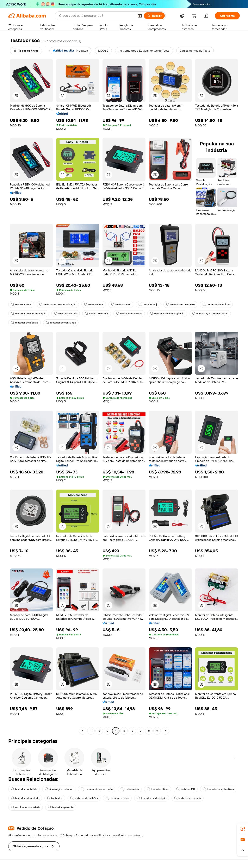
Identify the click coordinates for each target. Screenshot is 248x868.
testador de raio (66, 314)
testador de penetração (97, 789)
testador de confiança (61, 323)
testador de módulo (24, 323)
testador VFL (121, 304)
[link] (243, 829)
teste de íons (94, 304)
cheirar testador (97, 314)
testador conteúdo (24, 789)
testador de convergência (167, 314)
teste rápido (130, 789)
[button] (140, 16)
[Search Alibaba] (97, 16)
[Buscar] (154, 16)
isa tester (55, 798)
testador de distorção (152, 798)
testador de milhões (84, 798)
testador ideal (21, 304)
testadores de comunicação (58, 304)
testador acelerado (188, 798)
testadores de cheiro (180, 304)
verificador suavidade (26, 807)
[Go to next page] (165, 731)
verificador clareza (129, 314)
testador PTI (186, 789)
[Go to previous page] (83, 731)
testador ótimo (158, 789)
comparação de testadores (210, 314)
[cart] (195, 16)
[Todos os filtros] (26, 51)
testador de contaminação (29, 314)
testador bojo (148, 304)
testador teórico (117, 798)
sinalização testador (59, 789)
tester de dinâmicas (216, 304)
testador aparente (61, 807)
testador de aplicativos (218, 789)
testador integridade (25, 798)
